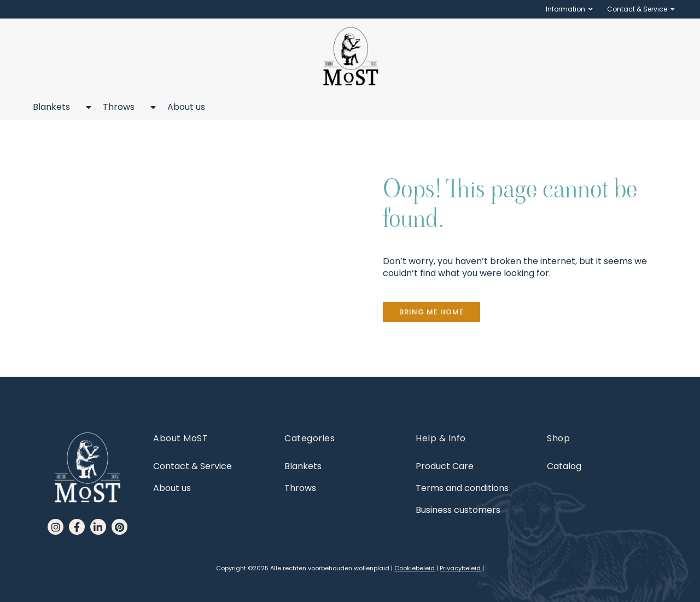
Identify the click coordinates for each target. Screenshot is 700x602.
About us (186, 107)
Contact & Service (637, 9)
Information (565, 9)
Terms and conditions (462, 488)
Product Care (445, 466)
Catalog (564, 466)
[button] (431, 312)
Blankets (57, 107)
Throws (124, 107)
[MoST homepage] (350, 57)
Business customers (458, 510)
